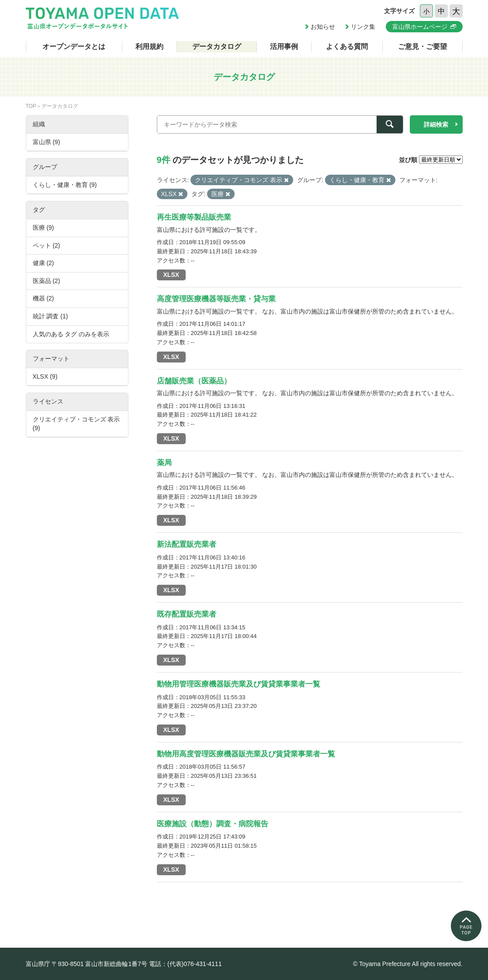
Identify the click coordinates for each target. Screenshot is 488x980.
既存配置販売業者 (187, 614)
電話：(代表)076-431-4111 (185, 964)
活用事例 (284, 47)
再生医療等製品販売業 (194, 217)
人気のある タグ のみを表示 (71, 334)
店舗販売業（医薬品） (194, 381)
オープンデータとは (74, 47)
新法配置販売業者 (187, 544)
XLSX (171, 275)
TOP (31, 106)
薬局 (164, 463)
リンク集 (363, 27)
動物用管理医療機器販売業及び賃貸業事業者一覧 (239, 684)
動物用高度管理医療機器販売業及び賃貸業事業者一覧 (246, 754)
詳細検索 (436, 124)
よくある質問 (347, 47)
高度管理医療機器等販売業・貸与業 (216, 299)
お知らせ (323, 27)
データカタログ (217, 47)
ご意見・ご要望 (422, 47)
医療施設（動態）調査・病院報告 (213, 824)
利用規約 (149, 47)
